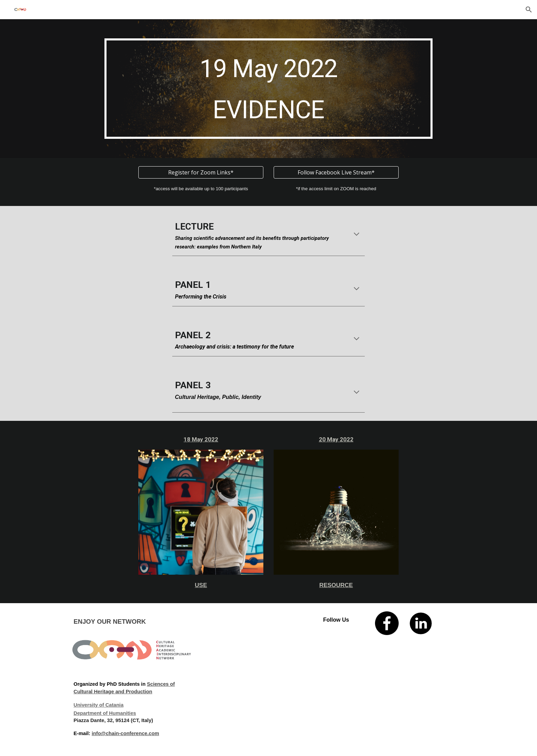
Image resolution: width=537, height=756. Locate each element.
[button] (529, 10)
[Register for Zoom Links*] (201, 172)
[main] (268, 89)
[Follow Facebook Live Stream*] (336, 172)
